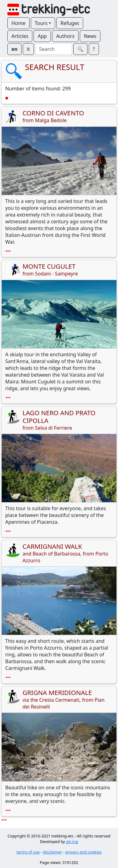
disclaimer (53, 852)
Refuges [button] (70, 23)
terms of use (28, 852)
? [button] (94, 49)
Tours (41, 23)
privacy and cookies (83, 852)
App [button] (42, 36)
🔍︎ (80, 49)
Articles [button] (20, 36)
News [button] (90, 36)
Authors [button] (65, 36)
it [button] (28, 49)
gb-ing (72, 841)
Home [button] (18, 23)
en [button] (14, 49)
